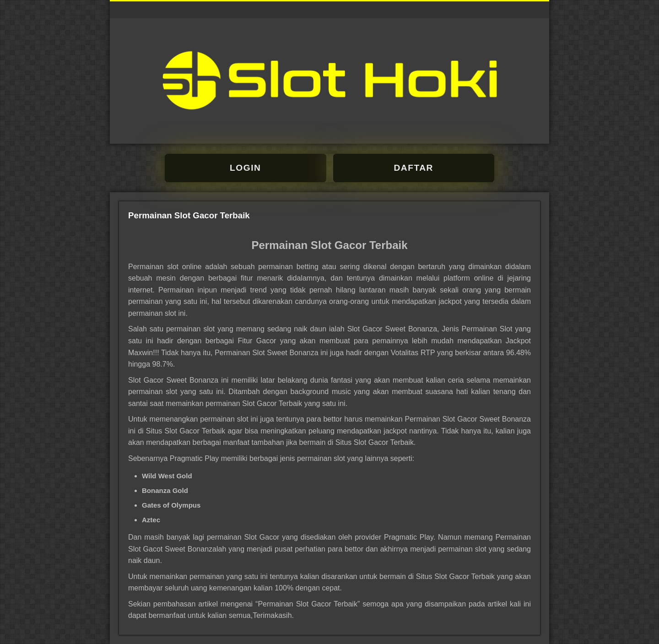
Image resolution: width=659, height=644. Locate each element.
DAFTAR (414, 168)
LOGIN (245, 168)
